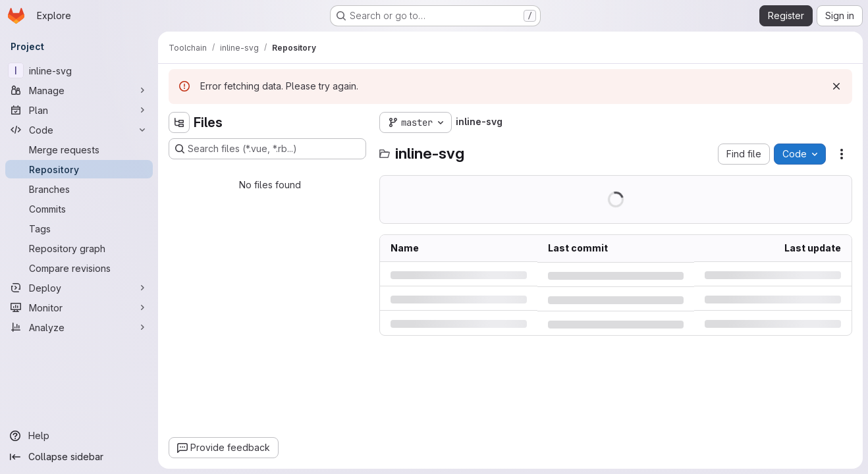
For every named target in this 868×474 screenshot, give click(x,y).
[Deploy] (79, 288)
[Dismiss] (836, 86)
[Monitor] (79, 307)
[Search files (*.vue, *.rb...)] (267, 149)
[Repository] (79, 169)
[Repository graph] (79, 248)
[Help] (79, 436)
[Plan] (79, 110)
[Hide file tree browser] (179, 122)
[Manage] (79, 90)
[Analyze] (79, 327)
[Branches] (79, 189)
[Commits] (79, 209)
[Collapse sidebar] (79, 457)
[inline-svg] (79, 70)
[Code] (79, 130)
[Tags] (79, 228)
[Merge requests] (79, 149)
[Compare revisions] (79, 268)
